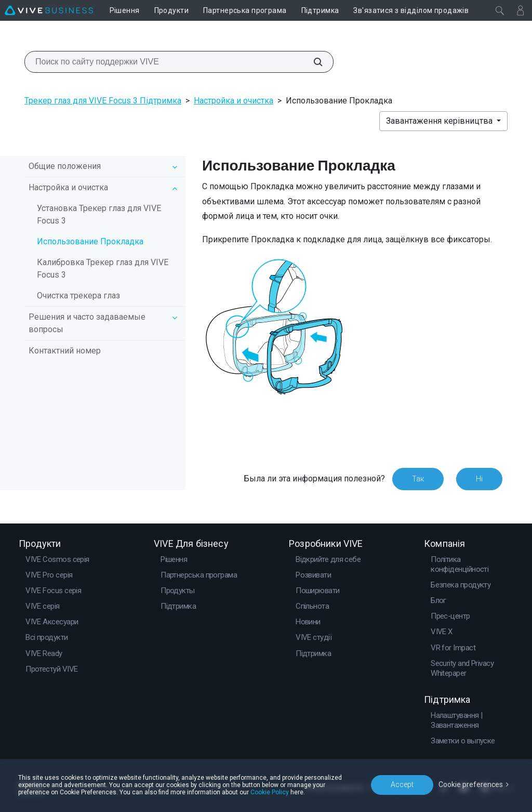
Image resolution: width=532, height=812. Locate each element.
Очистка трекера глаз (78, 296)
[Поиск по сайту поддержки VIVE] (312, 62)
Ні (479, 479)
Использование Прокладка (90, 241)
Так (418, 479)
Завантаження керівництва (440, 121)
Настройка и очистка (234, 101)
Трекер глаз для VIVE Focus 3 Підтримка (103, 101)
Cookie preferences (471, 784)
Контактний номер (65, 351)
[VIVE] (49, 10)
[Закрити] (500, 10)
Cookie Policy (270, 792)
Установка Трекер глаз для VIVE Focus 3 (99, 214)
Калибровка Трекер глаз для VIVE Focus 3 (103, 269)
